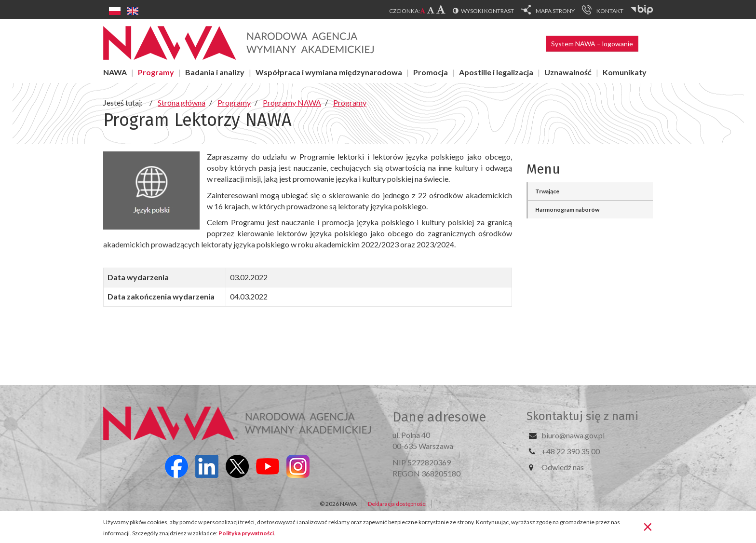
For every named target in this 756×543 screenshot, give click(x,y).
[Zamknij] (648, 526)
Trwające (547, 191)
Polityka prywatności (246, 533)
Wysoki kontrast (487, 11)
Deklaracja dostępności (397, 504)
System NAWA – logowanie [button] (592, 44)
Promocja (431, 72)
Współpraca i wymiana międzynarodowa (329, 72)
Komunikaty (625, 72)
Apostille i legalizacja (496, 72)
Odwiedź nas (563, 467)
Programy (156, 72)
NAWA (115, 72)
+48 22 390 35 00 (571, 451)
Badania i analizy (215, 72)
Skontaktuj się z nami (582, 416)
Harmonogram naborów (567, 210)
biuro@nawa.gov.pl (573, 435)
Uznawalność (568, 72)
